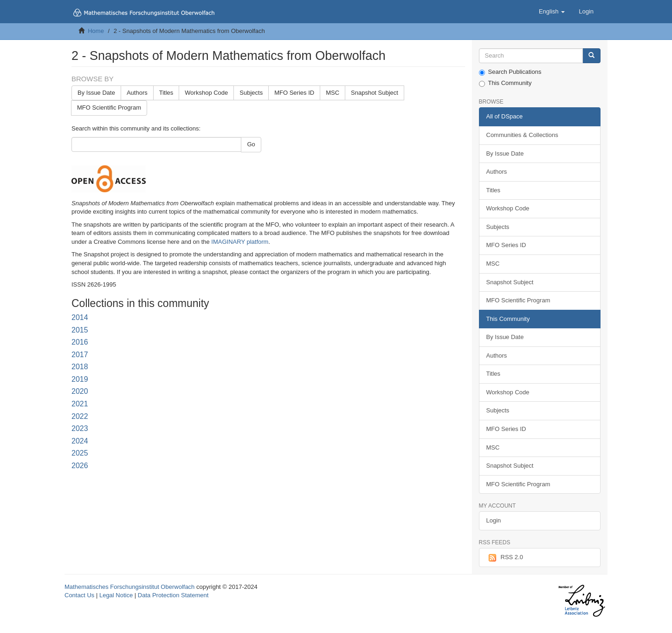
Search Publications (510, 72)
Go (251, 144)
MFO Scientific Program (109, 108)
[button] (552, 12)
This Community (505, 83)
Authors (137, 93)
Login (494, 520)
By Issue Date (96, 93)
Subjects (251, 93)
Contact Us (79, 595)
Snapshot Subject (375, 93)
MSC (333, 93)
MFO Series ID (294, 93)
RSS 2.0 (505, 558)
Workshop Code (206, 93)
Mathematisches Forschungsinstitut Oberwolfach (129, 587)
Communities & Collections (522, 135)
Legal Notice (116, 595)
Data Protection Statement (173, 595)
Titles (166, 93)
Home (96, 31)
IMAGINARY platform (240, 242)
